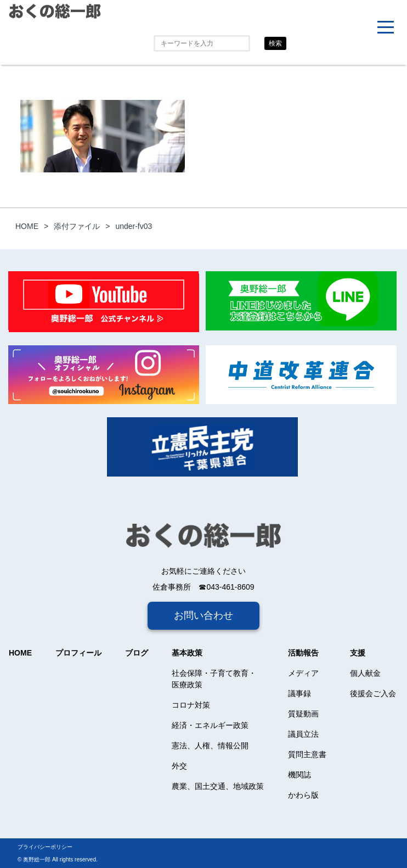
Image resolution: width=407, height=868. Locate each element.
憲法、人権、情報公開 (210, 746)
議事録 (299, 693)
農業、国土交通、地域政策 (218, 786)
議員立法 (303, 734)
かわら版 (303, 795)
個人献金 (365, 673)
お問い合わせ (203, 615)
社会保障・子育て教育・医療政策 (214, 679)
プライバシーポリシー (45, 847)
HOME (20, 653)
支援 (358, 653)
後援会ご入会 (373, 693)
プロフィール (78, 653)
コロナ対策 (191, 705)
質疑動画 (303, 714)
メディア (303, 673)
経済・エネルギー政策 (210, 725)
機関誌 (299, 775)
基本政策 (187, 653)
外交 (179, 766)
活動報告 (303, 653)
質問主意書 (307, 754)
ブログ (137, 653)
